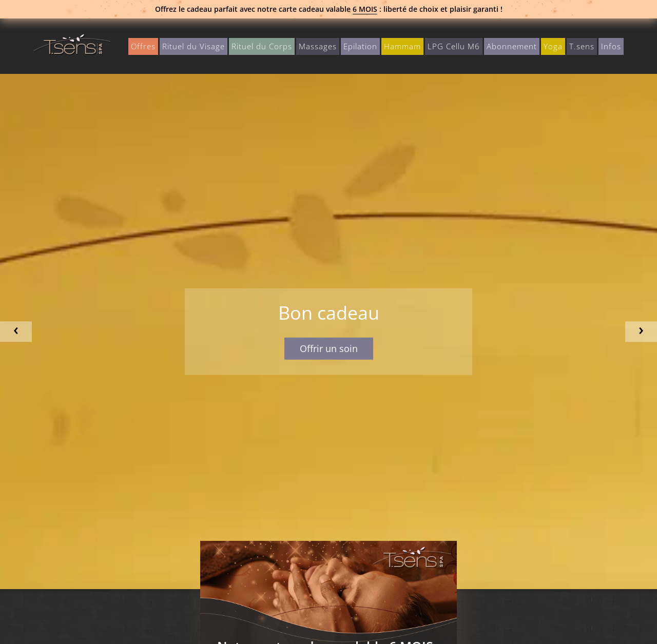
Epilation (360, 46)
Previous (16, 332)
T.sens (582, 46)
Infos (611, 46)
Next (641, 332)
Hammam (402, 46)
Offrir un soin (329, 348)
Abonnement (512, 46)
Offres (143, 46)
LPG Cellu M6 (454, 46)
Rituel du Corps (262, 46)
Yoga (553, 46)
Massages (318, 46)
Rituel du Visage (194, 46)
